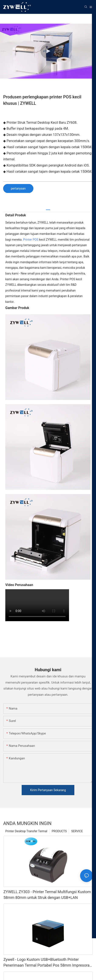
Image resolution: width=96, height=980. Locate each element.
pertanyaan (18, 188)
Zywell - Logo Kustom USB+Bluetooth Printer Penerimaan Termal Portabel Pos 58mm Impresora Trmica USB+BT (46, 963)
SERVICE (77, 831)
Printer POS (31, 240)
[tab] (48, 208)
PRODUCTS (59, 831)
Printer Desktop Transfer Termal (26, 831)
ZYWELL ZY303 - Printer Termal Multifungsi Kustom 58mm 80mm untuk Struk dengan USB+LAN (47, 895)
